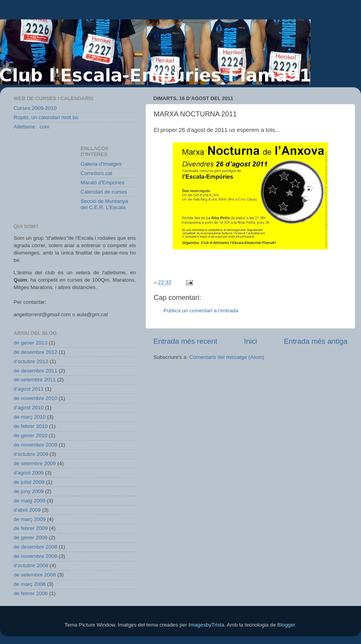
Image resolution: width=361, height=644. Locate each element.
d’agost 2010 (29, 408)
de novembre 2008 (36, 556)
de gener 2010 (30, 435)
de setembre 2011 (35, 380)
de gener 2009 (30, 538)
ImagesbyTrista (207, 625)
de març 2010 (30, 417)
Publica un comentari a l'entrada (201, 311)
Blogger (286, 625)
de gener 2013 (30, 343)
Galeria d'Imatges (101, 164)
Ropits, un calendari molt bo (46, 117)
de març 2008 (30, 584)
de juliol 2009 (29, 482)
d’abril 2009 (27, 510)
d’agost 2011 (29, 389)
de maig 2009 (30, 501)
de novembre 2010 (36, 398)
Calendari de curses (104, 192)
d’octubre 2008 (31, 565)
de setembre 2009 (35, 463)
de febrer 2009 (31, 528)
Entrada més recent (185, 341)
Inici (251, 341)
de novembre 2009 (36, 445)
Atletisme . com (31, 127)
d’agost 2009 (29, 473)
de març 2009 (30, 519)
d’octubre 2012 (31, 361)
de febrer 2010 (31, 426)
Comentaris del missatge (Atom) (227, 357)
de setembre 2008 (35, 575)
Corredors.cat (97, 173)
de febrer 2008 (31, 593)
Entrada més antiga (316, 341)
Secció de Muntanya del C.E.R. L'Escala (104, 204)
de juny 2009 (29, 491)
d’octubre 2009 (31, 454)
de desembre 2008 (36, 547)
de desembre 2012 (36, 352)
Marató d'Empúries (103, 183)
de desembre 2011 (36, 371)
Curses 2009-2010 (35, 108)
